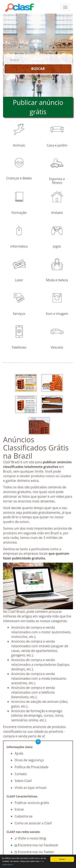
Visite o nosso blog (30, 838)
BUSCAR (38, 69)
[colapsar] (65, 7)
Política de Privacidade (32, 767)
